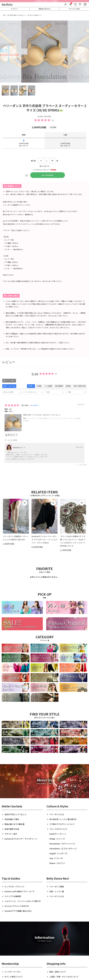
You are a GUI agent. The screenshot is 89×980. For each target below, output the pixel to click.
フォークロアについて (58, 829)
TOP (4, 15)
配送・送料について (58, 972)
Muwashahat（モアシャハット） (63, 844)
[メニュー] (85, 4)
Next (65, 52)
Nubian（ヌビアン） (58, 863)
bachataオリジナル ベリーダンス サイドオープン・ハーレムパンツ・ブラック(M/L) (44, 539)
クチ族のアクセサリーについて (62, 824)
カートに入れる (48, 175)
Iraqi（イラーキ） (57, 858)
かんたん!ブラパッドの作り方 (17, 906)
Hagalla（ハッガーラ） (59, 853)
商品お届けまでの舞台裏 (14, 824)
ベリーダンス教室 (57, 886)
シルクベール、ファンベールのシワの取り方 (23, 901)
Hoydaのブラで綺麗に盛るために (18, 911)
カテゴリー (15, 9)
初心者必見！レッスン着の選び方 (63, 819)
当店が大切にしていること (15, 814)
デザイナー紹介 (11, 834)
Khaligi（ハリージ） (58, 839)
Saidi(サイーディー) (58, 834)
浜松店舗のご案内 (12, 819)
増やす (52, 161)
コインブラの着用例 (13, 896)
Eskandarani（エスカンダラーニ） (64, 848)
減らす (41, 161)
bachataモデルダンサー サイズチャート (21, 839)
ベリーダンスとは (57, 814)
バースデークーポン (13, 972)
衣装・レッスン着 (57, 891)
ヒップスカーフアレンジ (14, 886)
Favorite (27, 176)
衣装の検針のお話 (12, 829)
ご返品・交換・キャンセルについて (64, 977)
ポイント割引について (14, 977)
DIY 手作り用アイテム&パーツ (17, 15)
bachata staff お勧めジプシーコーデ (19, 891)
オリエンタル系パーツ (35, 15)
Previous (24, 52)
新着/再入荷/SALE (45, 9)
